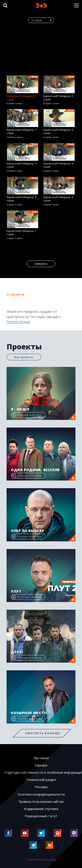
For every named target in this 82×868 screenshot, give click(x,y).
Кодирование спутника (41, 809)
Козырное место (29, 713)
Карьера (41, 765)
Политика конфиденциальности (41, 794)
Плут (16, 591)
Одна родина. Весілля (35, 470)
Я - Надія (20, 409)
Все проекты (24, 357)
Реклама (41, 787)
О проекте (16, 294)
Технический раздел (41, 780)
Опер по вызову (28, 531)
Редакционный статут (41, 816)
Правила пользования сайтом (41, 802)
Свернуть (41, 264)
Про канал (41, 758)
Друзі (17, 652)
